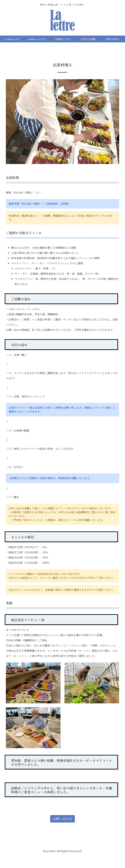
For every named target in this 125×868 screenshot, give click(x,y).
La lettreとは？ (12, 39)
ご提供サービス (62, 39)
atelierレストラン (38, 39)
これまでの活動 (88, 39)
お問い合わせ (112, 39)
